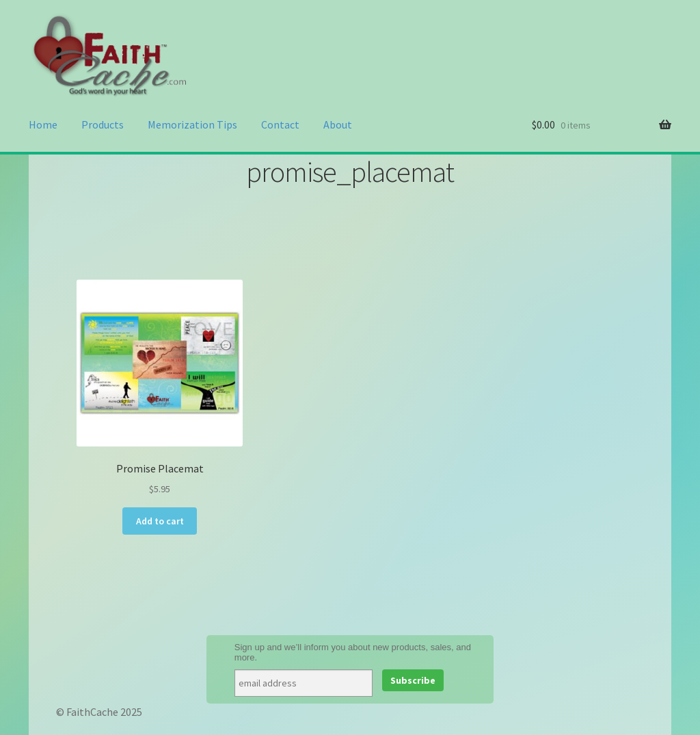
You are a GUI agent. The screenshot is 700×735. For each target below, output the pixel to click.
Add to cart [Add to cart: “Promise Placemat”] (160, 521)
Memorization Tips (192, 124)
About (338, 124)
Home (43, 124)
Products (103, 124)
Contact (280, 124)
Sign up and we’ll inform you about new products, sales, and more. (353, 652)
